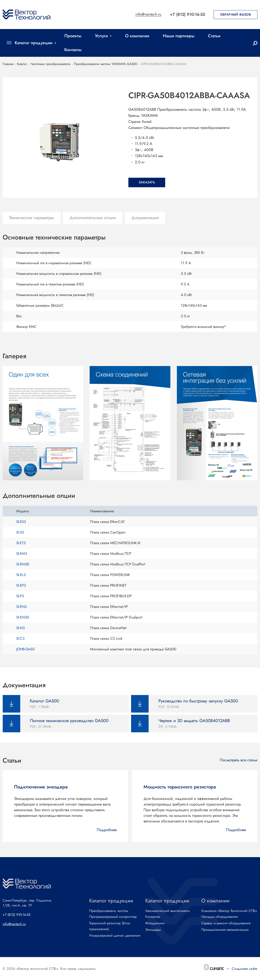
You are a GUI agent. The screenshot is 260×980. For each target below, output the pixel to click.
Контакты (73, 50)
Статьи (214, 36)
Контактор (153, 917)
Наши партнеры (179, 36)
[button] (43, 423)
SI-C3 (20, 638)
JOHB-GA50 (25, 649)
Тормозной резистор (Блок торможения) (110, 926)
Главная (8, 64)
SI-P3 (20, 596)
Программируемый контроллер (113, 917)
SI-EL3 (21, 575)
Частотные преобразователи (50, 64)
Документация (145, 218)
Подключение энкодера (41, 787)
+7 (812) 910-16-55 (187, 14)
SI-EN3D (23, 617)
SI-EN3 (21, 607)
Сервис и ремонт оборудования (226, 923)
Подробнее (107, 830)
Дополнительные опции (93, 218)
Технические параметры (31, 218)
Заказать (147, 182)
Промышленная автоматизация (225, 930)
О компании (137, 36)
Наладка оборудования (220, 917)
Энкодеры (153, 930)
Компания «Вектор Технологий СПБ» (229, 911)
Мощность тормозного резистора (180, 787)
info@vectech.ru (148, 15)
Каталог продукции (34, 43)
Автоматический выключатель (168, 911)
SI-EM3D (23, 564)
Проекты (73, 36)
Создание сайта (245, 969)
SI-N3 (20, 628)
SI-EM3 (22, 553)
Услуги (101, 36)
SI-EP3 (21, 585)
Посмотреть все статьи (239, 760)
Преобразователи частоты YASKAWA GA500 (106, 64)
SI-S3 (20, 532)
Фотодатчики (155, 923)
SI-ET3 (21, 543)
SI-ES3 (21, 522)
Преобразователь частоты (109, 911)
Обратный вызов (236, 15)
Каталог (22, 64)
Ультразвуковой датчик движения (115, 936)
